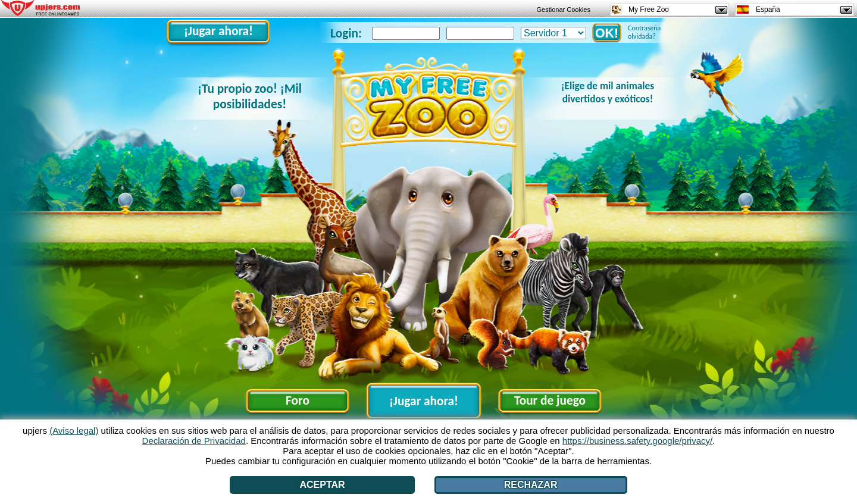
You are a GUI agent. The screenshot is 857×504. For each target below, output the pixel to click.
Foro (298, 400)
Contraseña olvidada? (644, 32)
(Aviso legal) (74, 431)
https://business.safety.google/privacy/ (637, 441)
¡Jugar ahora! (218, 31)
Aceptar (323, 485)
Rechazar (531, 485)
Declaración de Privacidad (194, 441)
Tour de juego (550, 400)
